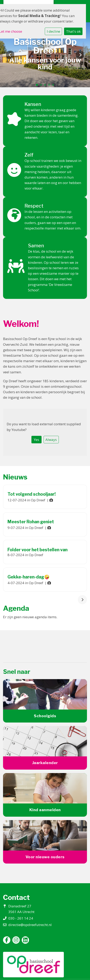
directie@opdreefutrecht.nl (30, 925)
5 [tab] (54, 86)
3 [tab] (46, 86)
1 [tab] (38, 86)
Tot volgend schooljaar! (32, 494)
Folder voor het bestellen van (37, 550)
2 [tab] (42, 86)
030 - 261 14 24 (21, 918)
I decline (54, 31)
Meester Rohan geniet (31, 522)
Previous (10, 55)
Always (51, 440)
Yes (36, 440)
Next (80, 55)
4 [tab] (50, 86)
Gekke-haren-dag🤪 (28, 577)
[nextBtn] (82, 600)
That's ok (73, 31)
